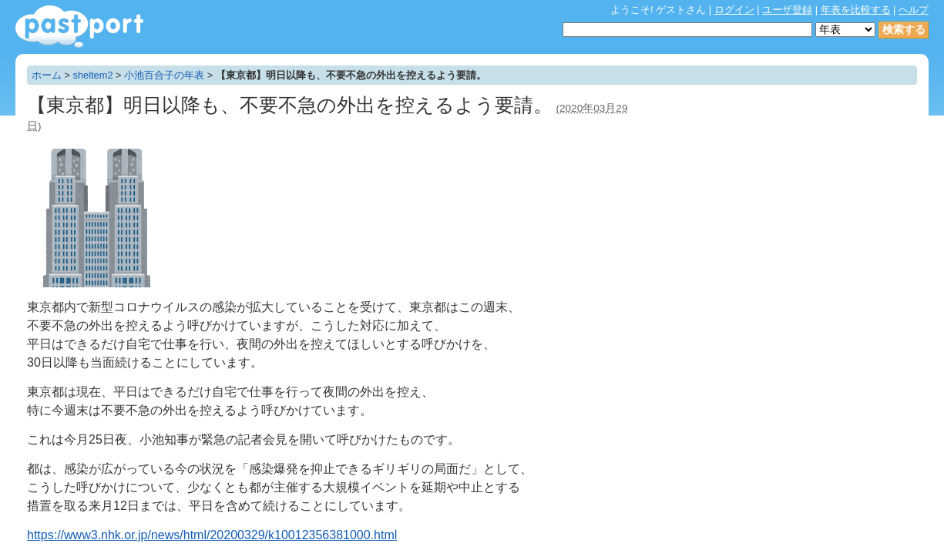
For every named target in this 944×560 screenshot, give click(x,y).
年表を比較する (856, 10)
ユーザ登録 (787, 10)
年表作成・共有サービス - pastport (79, 27)
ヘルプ (914, 10)
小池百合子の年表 (164, 75)
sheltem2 (93, 75)
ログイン (734, 10)
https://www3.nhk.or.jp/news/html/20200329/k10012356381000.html (212, 535)
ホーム (47, 75)
